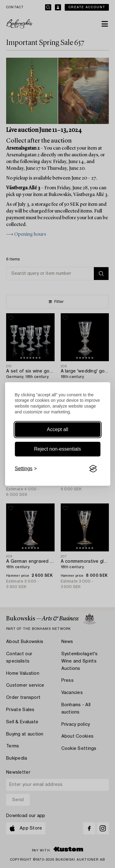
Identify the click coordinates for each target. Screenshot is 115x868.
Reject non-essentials (57, 449)
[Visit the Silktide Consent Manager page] (93, 469)
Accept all (57, 429)
